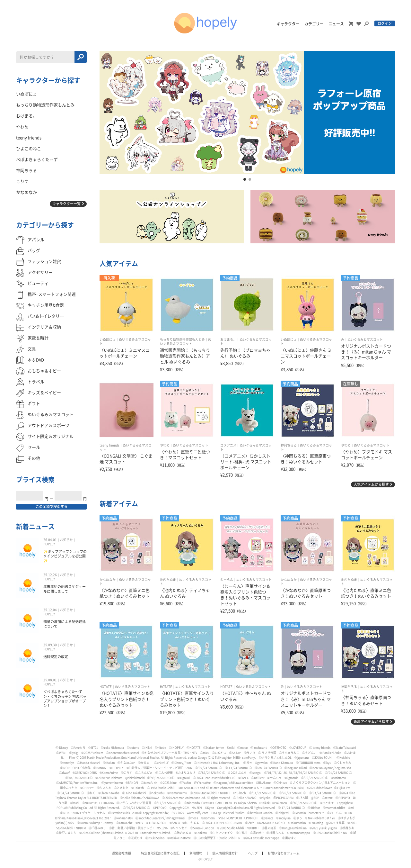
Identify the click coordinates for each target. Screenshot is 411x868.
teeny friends (109, 445)
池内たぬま (168, 580)
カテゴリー (314, 24)
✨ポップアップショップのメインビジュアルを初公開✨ (65, 556)
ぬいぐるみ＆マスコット (365, 339)
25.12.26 (50, 575)
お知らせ (66, 540)
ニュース (336, 24)
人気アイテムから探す (371, 484)
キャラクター (288, 24)
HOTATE (106, 687)
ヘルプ (253, 853)
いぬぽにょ (108, 339)
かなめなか (108, 580)
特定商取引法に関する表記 (160, 853)
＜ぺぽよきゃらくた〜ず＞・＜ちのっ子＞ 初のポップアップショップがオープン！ (65, 699)
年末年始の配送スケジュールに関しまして (65, 589)
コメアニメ (228, 445)
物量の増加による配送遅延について (65, 624)
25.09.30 (50, 645)
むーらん (227, 580)
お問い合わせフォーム (284, 853)
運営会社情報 (121, 853)
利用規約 (196, 853)
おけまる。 (228, 339)
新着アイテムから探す (371, 722)
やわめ (165, 445)
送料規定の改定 (56, 657)
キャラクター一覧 (66, 204)
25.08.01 (50, 680)
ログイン (385, 23)
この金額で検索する (52, 506)
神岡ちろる (289, 445)
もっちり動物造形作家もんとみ (182, 339)
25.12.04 (50, 610)
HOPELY (49, 544)
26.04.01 (50, 540)
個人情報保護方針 (225, 853)
